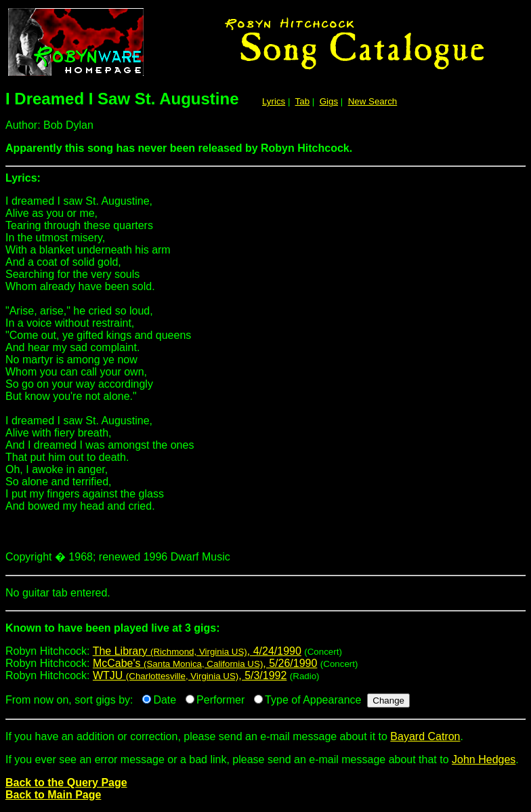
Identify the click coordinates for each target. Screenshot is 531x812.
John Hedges (484, 759)
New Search (373, 101)
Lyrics (274, 101)
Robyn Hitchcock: (265, 633)
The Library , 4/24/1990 (197, 651)
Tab (303, 101)
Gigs (329, 101)
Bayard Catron (425, 736)
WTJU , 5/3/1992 (190, 675)
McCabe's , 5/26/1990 (205, 663)
